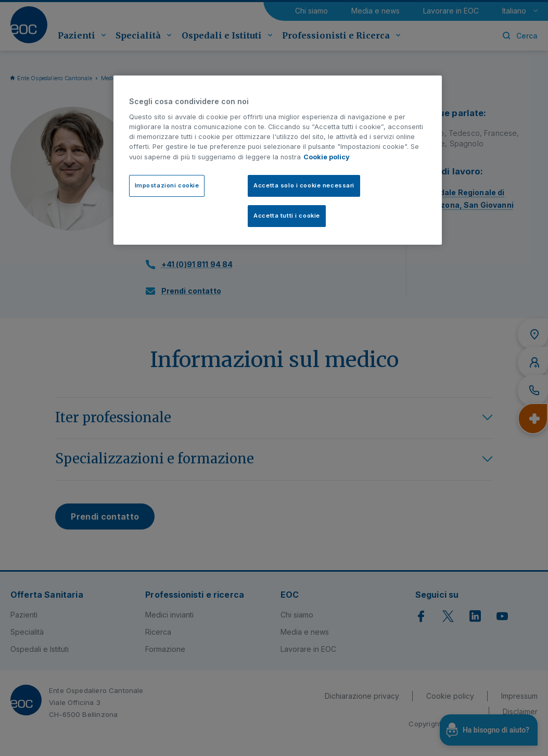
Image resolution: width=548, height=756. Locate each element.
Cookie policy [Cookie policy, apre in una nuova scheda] (327, 157)
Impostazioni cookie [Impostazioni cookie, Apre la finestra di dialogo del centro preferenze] (167, 185)
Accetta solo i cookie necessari (304, 185)
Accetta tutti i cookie (287, 216)
